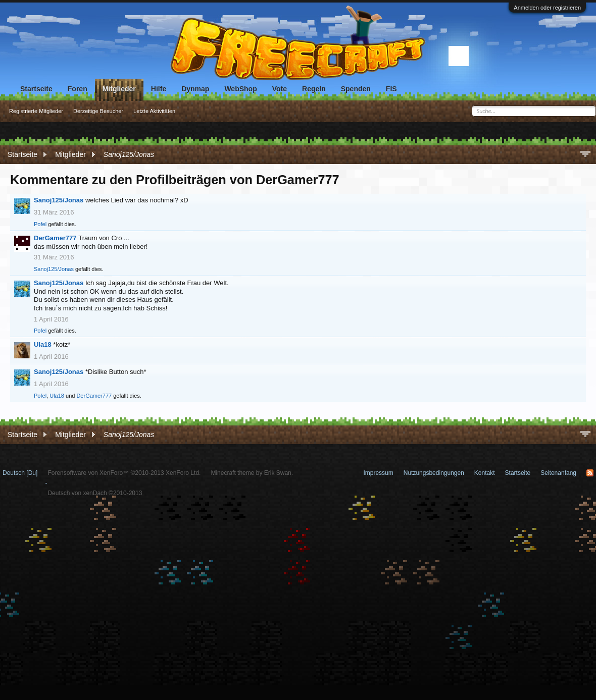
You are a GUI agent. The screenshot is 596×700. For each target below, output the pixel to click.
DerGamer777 (55, 238)
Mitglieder (119, 89)
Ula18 (43, 344)
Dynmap (195, 89)
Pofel (40, 224)
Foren (78, 89)
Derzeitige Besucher (98, 111)
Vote (280, 89)
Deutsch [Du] (20, 473)
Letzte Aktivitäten (154, 111)
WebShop (240, 89)
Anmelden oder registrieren (547, 8)
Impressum (378, 473)
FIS (391, 89)
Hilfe (159, 89)
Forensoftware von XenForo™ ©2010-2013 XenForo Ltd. (124, 473)
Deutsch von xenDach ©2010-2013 (95, 493)
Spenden (356, 89)
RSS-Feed (590, 473)
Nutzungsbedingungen (434, 473)
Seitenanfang (558, 473)
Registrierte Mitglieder (36, 111)
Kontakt (485, 473)
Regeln (314, 89)
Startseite (36, 89)
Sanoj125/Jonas (59, 200)
